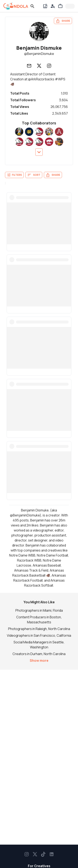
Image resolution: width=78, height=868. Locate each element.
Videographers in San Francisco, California (39, 635)
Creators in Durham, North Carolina (39, 654)
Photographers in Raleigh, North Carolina (39, 629)
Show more (39, 660)
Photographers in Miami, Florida (39, 610)
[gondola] (16, 6)
